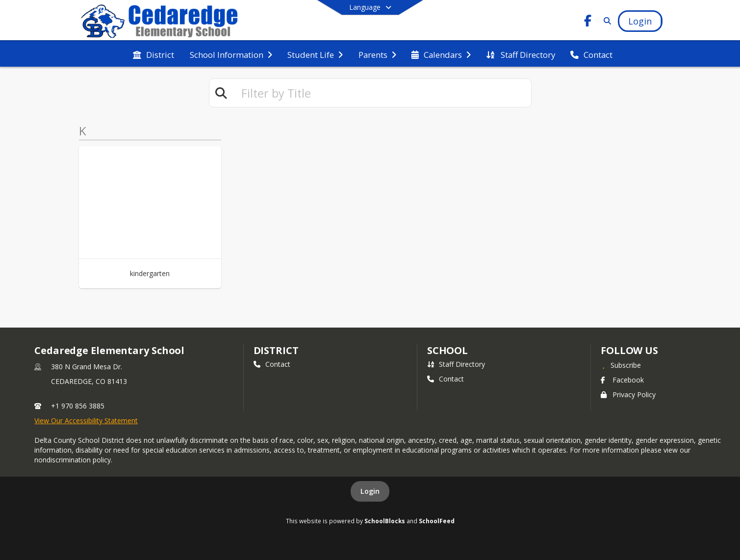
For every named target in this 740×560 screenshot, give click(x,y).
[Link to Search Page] (605, 21)
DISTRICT (276, 350)
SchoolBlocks (385, 521)
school (447, 350)
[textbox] (382, 93)
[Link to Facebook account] (587, 22)
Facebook (622, 380)
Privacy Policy (628, 395)
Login (370, 491)
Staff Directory (456, 364)
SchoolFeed (437, 521)
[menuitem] (153, 54)
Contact (272, 364)
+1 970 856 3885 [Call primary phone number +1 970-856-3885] (78, 406)
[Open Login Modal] (640, 21)
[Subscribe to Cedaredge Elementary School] (621, 365)
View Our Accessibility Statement (86, 420)
